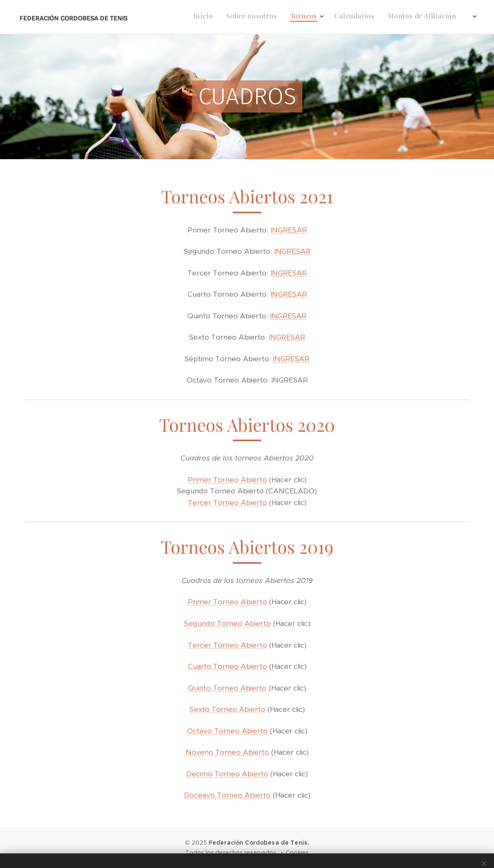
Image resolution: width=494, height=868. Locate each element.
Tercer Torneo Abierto (227, 503)
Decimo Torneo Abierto (227, 774)
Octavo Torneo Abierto (227, 731)
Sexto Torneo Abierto (227, 709)
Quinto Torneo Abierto (227, 688)
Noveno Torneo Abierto (227, 752)
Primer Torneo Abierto (227, 480)
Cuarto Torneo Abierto (227, 666)
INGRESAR (289, 230)
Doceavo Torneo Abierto (227, 795)
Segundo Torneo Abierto (227, 623)
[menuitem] (264, 17)
